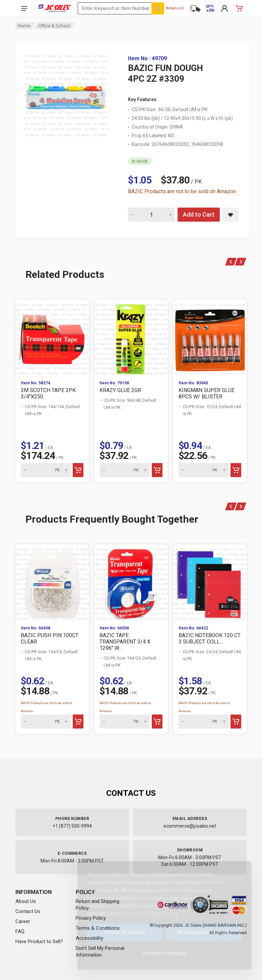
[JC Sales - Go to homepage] (54, 8)
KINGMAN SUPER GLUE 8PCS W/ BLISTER (207, 393)
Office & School (54, 26)
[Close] (234, 874)
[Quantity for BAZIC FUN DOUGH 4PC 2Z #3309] (151, 215)
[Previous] (231, 262)
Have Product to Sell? (39, 941)
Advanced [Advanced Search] (175, 8)
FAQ (20, 931)
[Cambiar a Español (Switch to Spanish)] (210, 8)
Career (23, 921)
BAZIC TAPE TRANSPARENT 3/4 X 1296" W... (125, 642)
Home (24, 26)
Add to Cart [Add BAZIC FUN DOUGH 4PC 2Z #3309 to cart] (199, 214)
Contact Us (28, 911)
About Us (26, 901)
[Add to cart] (78, 470)
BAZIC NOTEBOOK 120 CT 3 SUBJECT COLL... (210, 638)
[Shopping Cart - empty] (239, 8)
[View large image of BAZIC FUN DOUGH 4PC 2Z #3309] (66, 94)
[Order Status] (195, 8)
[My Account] (224, 8)
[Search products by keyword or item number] (121, 8)
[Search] (158, 8)
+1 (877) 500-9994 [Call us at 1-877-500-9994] (72, 826)
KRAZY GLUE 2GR (120, 390)
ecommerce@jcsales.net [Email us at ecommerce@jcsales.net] (190, 826)
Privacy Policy (157, 913)
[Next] (241, 262)
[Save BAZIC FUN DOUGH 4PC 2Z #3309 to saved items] (231, 215)
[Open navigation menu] (24, 8)
